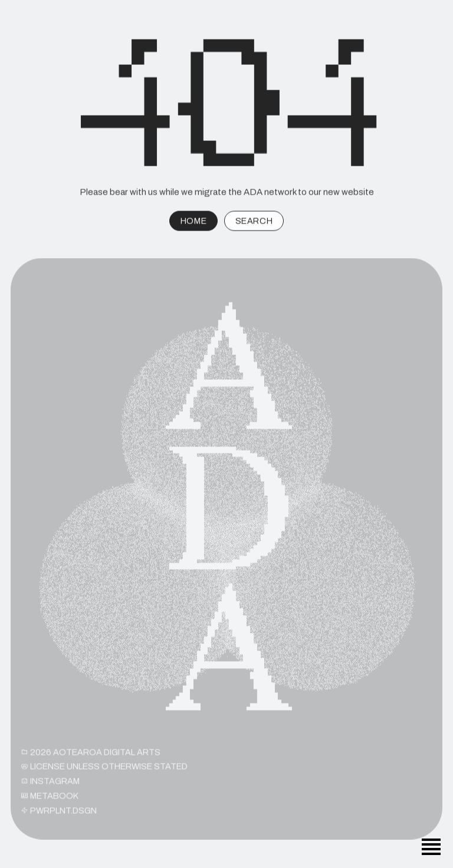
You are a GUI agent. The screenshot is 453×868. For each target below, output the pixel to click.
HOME (193, 222)
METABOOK (50, 799)
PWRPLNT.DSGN (59, 814)
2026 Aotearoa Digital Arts (91, 755)
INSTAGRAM (50, 784)
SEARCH (254, 222)
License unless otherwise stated (104, 770)
